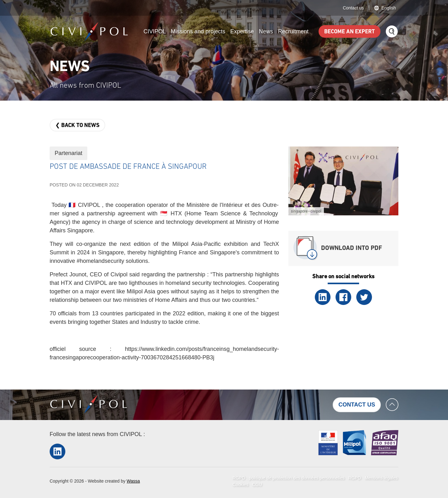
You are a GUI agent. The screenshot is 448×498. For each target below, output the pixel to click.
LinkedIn (323, 297)
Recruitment (293, 31)
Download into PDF (352, 248)
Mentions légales (381, 478)
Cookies (240, 484)
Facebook (343, 297)
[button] (343, 180)
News (266, 31)
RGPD (354, 478)
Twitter (364, 297)
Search (392, 31)
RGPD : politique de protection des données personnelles (288, 478)
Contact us (353, 8)
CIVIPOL (155, 31)
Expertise (242, 31)
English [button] (389, 8)
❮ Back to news (77, 126)
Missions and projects (198, 31)
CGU (257, 484)
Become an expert (350, 32)
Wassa (133, 481)
